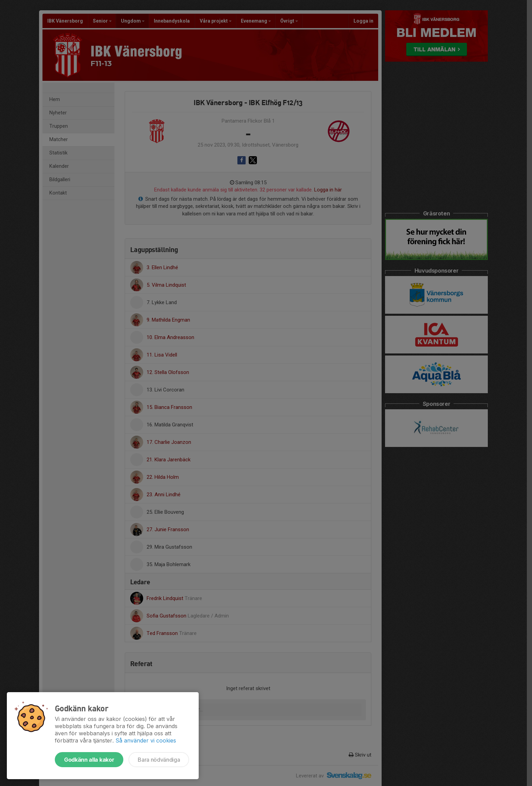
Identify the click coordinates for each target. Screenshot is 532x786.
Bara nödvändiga (159, 760)
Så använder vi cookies (146, 740)
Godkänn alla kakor (89, 760)
